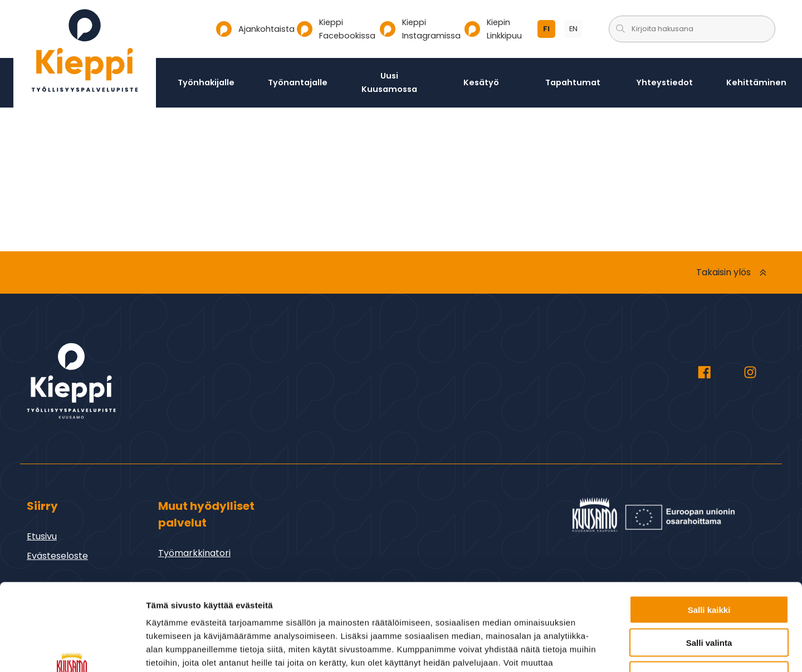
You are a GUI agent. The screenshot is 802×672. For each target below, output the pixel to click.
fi (549, 31)
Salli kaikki (709, 535)
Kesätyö (481, 82)
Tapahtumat (573, 82)
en (576, 31)
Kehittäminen (756, 82)
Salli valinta (709, 568)
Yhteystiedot (664, 82)
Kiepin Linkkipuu (493, 29)
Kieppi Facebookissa (334, 29)
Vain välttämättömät (709, 601)
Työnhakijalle (206, 82)
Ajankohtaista (252, 29)
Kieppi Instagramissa (418, 29)
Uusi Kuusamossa (389, 82)
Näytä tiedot (596, 650)
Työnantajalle (298, 82)
